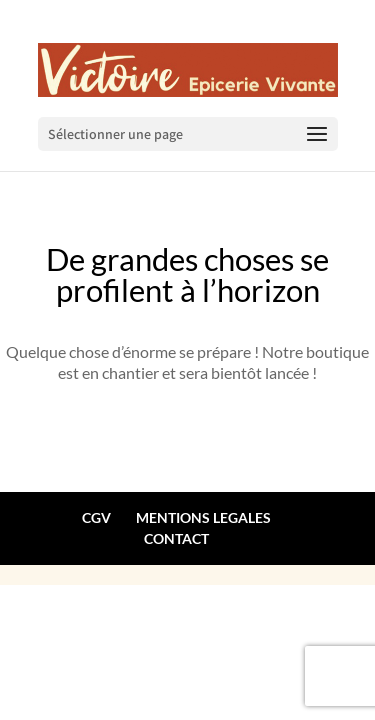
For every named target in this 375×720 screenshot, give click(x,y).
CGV (96, 517)
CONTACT (176, 538)
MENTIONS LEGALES (203, 517)
